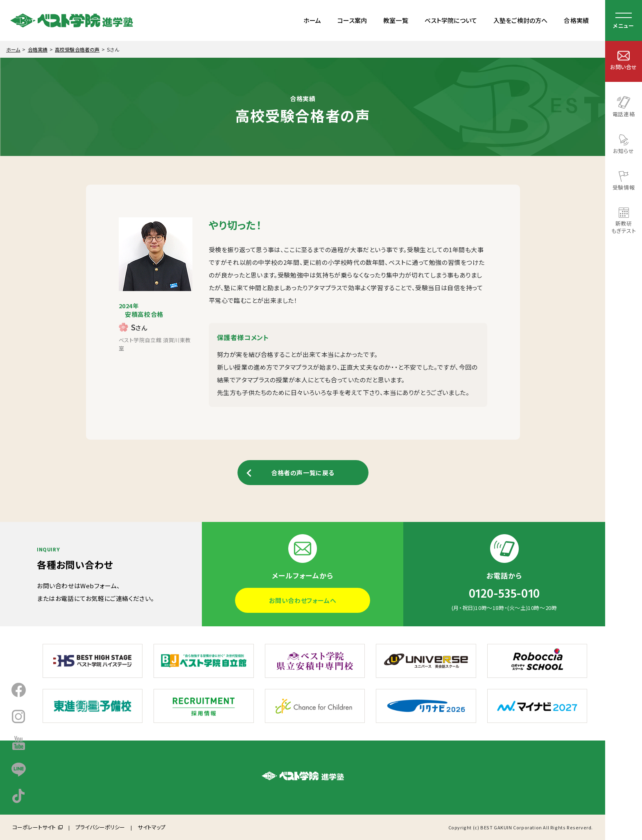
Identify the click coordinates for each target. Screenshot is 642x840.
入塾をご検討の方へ (520, 20)
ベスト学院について (451, 20)
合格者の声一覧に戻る (303, 473)
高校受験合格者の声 (77, 49)
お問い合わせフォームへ (303, 600)
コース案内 (352, 20)
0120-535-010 (504, 594)
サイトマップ (151, 827)
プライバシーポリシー (100, 827)
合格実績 (576, 20)
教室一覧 (396, 20)
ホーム (312, 20)
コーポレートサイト (34, 827)
